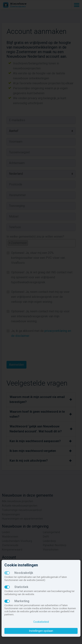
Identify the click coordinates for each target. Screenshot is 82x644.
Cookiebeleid (41, 622)
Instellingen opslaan (41, 631)
